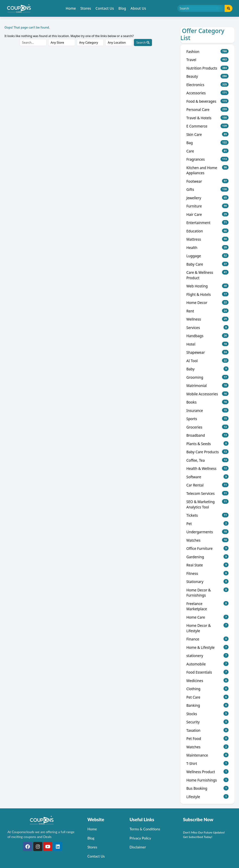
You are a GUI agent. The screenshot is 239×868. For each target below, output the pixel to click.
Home (71, 8)
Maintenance (207, 755)
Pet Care (207, 697)
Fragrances (207, 159)
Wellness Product (207, 772)
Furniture (207, 206)
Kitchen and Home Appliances (207, 170)
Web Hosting (207, 286)
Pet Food (207, 739)
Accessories (207, 93)
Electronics (207, 85)
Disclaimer (138, 847)
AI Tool (207, 361)
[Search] (201, 8)
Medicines (207, 681)
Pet (207, 524)
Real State (207, 565)
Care (207, 151)
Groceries (207, 427)
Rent (207, 311)
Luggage (207, 256)
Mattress (207, 239)
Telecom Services (207, 493)
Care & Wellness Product (207, 275)
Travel (207, 60)
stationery (207, 656)
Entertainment (207, 223)
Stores (86, 8)
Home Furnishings (207, 780)
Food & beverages (207, 101)
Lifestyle (207, 797)
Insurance (207, 411)
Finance (207, 639)
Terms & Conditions (145, 829)
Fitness (207, 573)
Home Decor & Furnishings (207, 593)
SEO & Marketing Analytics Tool (207, 504)
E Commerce (207, 126)
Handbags (207, 336)
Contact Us (105, 8)
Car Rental (207, 485)
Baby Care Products (207, 452)
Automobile (207, 664)
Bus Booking (207, 788)
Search (143, 42)
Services (207, 328)
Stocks (207, 714)
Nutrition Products (207, 68)
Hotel (207, 344)
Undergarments (207, 532)
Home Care (207, 617)
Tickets (207, 515)
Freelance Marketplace (207, 606)
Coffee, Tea (207, 460)
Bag (207, 143)
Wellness (207, 319)
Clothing (207, 689)
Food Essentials (207, 672)
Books (207, 402)
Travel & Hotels (207, 118)
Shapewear (207, 352)
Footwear (207, 181)
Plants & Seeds (207, 444)
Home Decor (207, 303)
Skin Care (207, 134)
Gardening (207, 557)
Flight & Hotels (207, 294)
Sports (207, 419)
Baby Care (207, 264)
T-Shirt (207, 764)
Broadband (207, 435)
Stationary (207, 582)
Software (207, 477)
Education (207, 231)
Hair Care (207, 214)
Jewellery (207, 198)
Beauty (207, 76)
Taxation (207, 730)
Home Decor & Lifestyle (207, 628)
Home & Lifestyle (207, 647)
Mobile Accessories (207, 394)
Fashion (207, 52)
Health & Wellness (207, 468)
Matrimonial (207, 386)
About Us (138, 8)
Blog (122, 8)
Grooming (207, 377)
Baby (207, 369)
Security (207, 722)
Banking (207, 705)
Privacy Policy (140, 838)
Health (207, 248)
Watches (207, 540)
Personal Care (207, 110)
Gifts (207, 189)
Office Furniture (207, 548)
